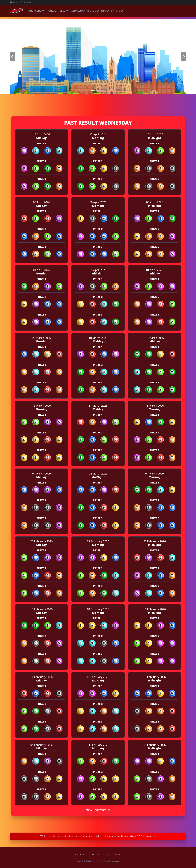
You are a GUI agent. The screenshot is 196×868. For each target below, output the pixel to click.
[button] (12, 55)
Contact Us (26, 2)
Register (117, 854)
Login (106, 854)
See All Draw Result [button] (98, 812)
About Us (14, 2)
